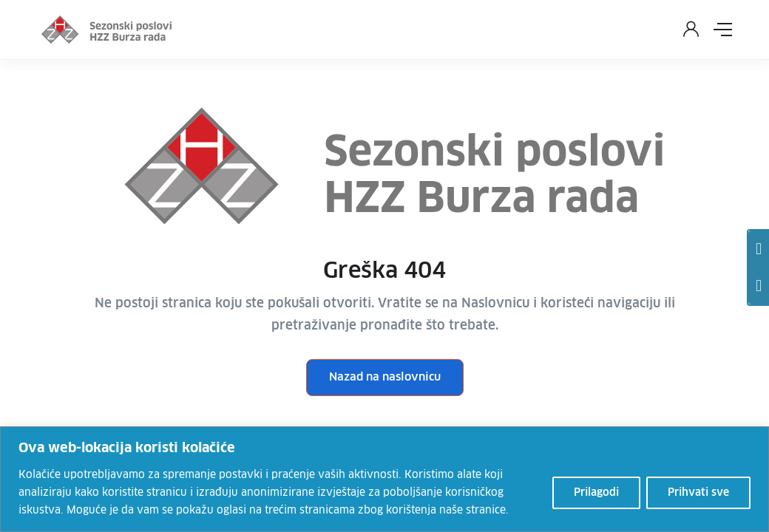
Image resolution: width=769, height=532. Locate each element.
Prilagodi (596, 493)
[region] (384, 479)
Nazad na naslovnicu (385, 377)
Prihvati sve (698, 493)
